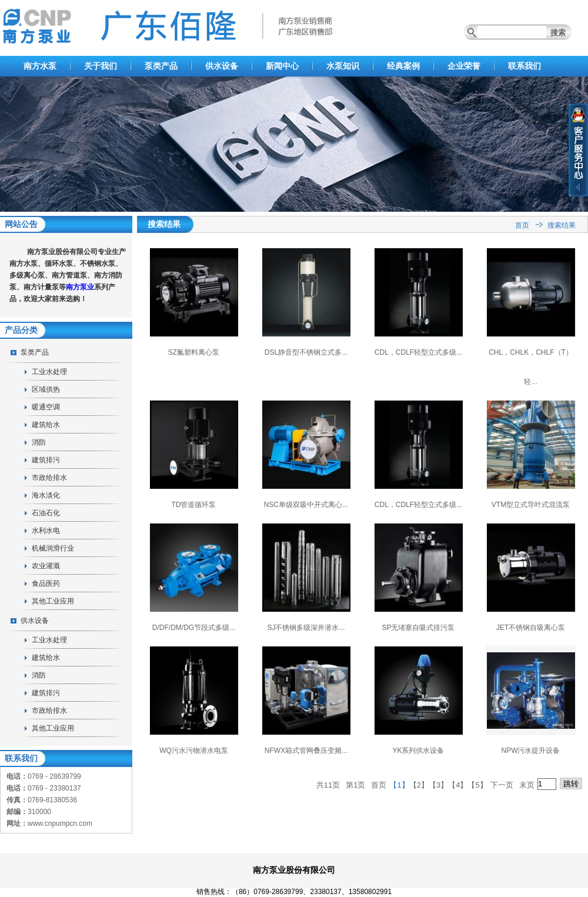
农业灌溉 (46, 566)
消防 (39, 442)
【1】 (399, 785)
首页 (522, 225)
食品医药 (46, 583)
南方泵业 (80, 287)
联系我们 (524, 66)
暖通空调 (46, 407)
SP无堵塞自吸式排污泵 (418, 628)
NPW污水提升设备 (531, 751)
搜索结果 (562, 225)
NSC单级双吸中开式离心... (306, 505)
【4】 (458, 785)
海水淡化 (46, 495)
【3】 (438, 785)
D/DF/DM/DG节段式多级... (194, 628)
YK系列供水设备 (418, 751)
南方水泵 (40, 66)
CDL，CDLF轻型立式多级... (418, 352)
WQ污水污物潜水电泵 (194, 751)
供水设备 (222, 66)
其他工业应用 (53, 601)
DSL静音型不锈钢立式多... (306, 352)
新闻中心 (282, 66)
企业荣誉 (464, 66)
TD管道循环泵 (194, 505)
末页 (527, 785)
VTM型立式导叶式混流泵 (531, 505)
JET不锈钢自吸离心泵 (531, 628)
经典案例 (403, 66)
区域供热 (46, 389)
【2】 (419, 785)
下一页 (502, 785)
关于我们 (101, 66)
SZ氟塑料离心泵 (194, 352)
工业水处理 (49, 372)
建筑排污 (46, 460)
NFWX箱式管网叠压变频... (306, 751)
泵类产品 (161, 66)
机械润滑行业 (53, 548)
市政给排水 (49, 478)
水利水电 (46, 531)
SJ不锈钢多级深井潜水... (306, 628)
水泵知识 (343, 66)
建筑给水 (46, 425)
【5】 (477, 785)
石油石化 (46, 513)
